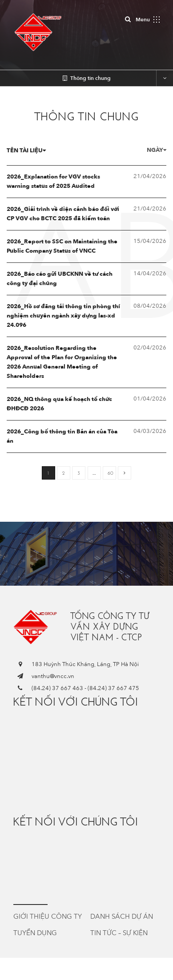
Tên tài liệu (26, 151)
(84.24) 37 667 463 (57, 688)
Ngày (157, 150)
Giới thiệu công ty (48, 917)
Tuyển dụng (35, 933)
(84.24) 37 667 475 (113, 688)
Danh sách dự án (122, 917)
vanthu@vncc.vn (53, 676)
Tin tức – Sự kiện (119, 933)
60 (111, 473)
